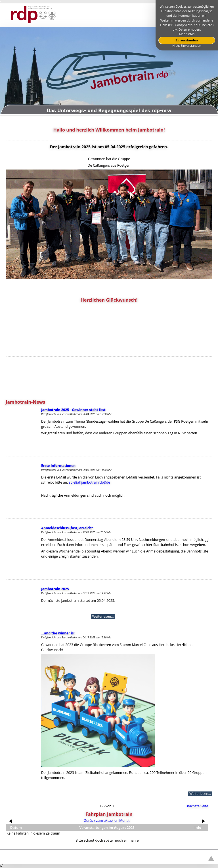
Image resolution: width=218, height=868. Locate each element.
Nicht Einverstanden (187, 45)
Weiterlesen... (103, 617)
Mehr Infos (187, 34)
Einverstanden (187, 40)
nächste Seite (198, 806)
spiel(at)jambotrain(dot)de (89, 482)
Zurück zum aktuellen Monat (107, 821)
